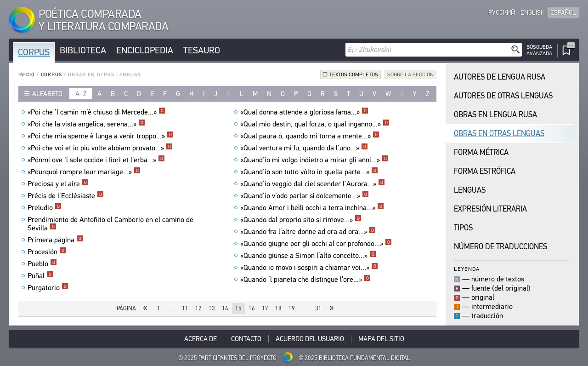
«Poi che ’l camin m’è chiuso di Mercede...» (96, 112)
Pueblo (42, 264)
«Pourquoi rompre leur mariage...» (84, 172)
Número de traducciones (500, 247)
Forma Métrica (481, 152)
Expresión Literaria (490, 209)
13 (212, 308)
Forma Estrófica (485, 171)
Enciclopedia (145, 50)
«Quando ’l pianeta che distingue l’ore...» (305, 280)
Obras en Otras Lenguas (499, 134)
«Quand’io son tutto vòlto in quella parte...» (309, 172)
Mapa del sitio (381, 339)
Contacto (246, 339)
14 (225, 308)
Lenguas (470, 190)
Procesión (47, 252)
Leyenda (467, 269)
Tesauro (202, 50)
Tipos (463, 228)
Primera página (55, 240)
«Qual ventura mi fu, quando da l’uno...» (304, 148)
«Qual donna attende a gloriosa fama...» (304, 112)
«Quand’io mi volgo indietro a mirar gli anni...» (314, 160)
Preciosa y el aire (58, 184)
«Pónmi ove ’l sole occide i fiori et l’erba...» (96, 160)
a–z (81, 94)
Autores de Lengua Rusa (500, 77)
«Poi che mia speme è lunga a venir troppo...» (101, 136)
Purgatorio (48, 288)
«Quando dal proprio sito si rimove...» (301, 220)
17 (265, 308)
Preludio (45, 208)
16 (252, 308)
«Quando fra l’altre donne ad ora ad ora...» (308, 232)
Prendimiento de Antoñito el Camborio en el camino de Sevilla (110, 224)
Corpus (34, 52)
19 (292, 308)
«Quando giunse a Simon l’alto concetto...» (308, 256)
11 (185, 308)
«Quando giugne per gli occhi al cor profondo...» (316, 244)
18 (278, 308)
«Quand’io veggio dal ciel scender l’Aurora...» (313, 184)
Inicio (27, 75)
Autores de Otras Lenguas (503, 96)
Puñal (40, 276)
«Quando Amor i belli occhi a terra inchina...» (312, 208)
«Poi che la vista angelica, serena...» (86, 124)
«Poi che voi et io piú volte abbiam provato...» (100, 148)
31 (318, 308)
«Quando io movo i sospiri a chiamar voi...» (309, 268)
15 (238, 308)
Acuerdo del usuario (310, 339)
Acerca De (201, 339)
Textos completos (354, 74)
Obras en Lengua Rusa (495, 115)
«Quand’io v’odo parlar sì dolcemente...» (305, 196)
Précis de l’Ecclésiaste (66, 196)
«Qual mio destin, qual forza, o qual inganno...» (315, 124)
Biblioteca (83, 50)
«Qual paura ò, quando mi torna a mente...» (310, 136)
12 (198, 308)
